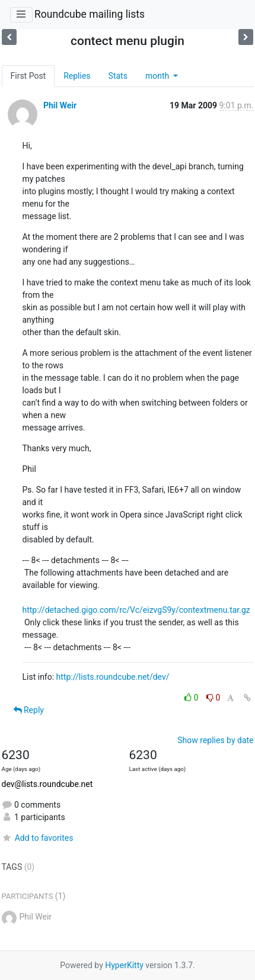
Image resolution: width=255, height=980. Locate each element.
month (158, 76)
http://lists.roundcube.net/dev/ (113, 677)
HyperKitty (124, 965)
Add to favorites (38, 838)
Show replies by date (215, 740)
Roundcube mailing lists (90, 14)
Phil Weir (60, 105)
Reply (29, 710)
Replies (77, 76)
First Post (28, 76)
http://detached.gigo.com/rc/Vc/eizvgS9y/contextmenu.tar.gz (136, 610)
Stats (118, 76)
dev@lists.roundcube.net (47, 784)
